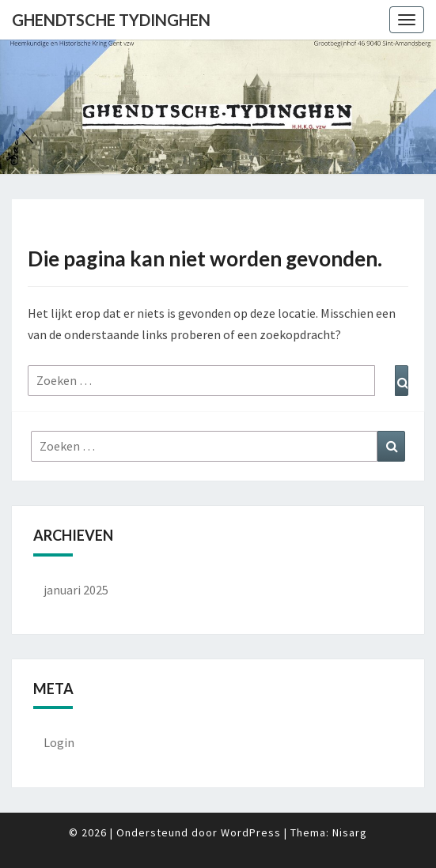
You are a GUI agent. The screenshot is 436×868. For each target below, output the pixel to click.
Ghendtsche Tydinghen (111, 20)
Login (59, 742)
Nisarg (350, 832)
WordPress (251, 832)
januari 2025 (76, 590)
